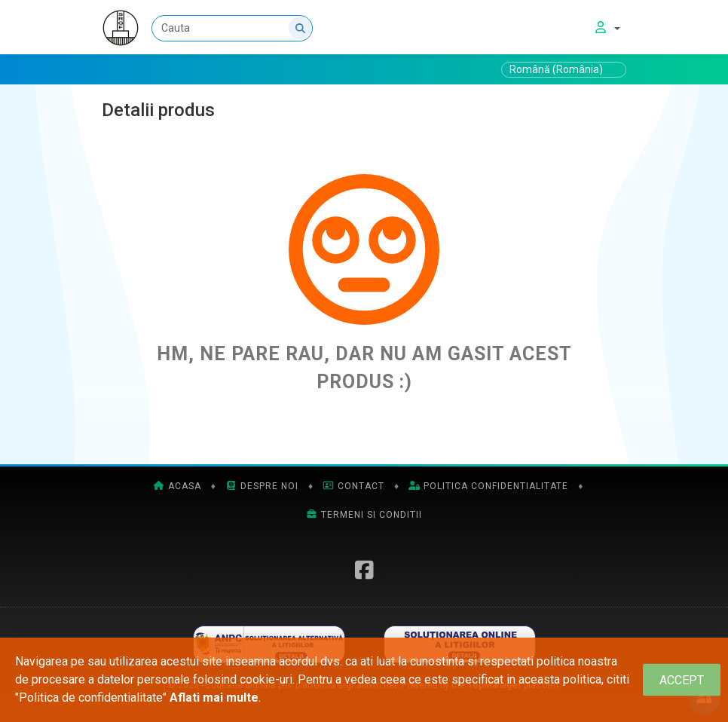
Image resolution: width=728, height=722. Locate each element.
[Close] (682, 680)
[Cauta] (232, 28)
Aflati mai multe (214, 698)
